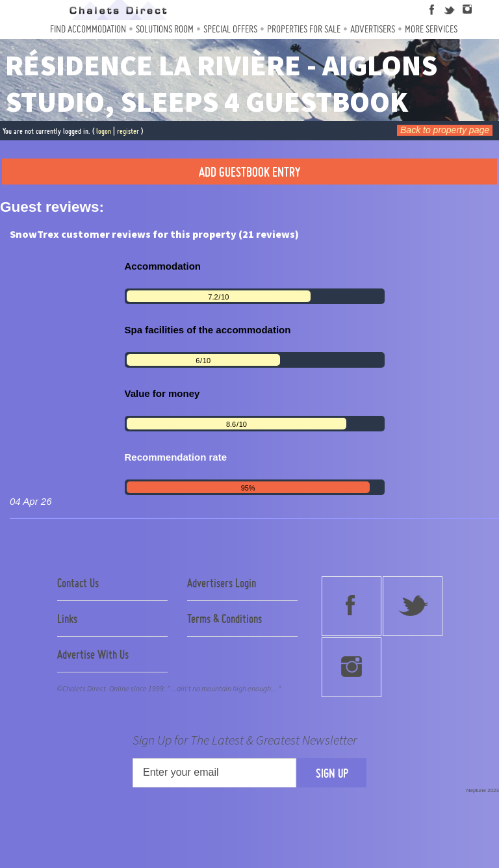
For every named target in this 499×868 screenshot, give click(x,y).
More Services (431, 29)
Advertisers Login (222, 583)
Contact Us (78, 583)
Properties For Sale (304, 29)
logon (104, 131)
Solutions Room (165, 29)
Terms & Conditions (224, 619)
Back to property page (445, 130)
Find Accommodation (88, 29)
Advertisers (373, 29)
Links (67, 619)
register (128, 131)
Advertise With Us (93, 654)
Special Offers (230, 29)
